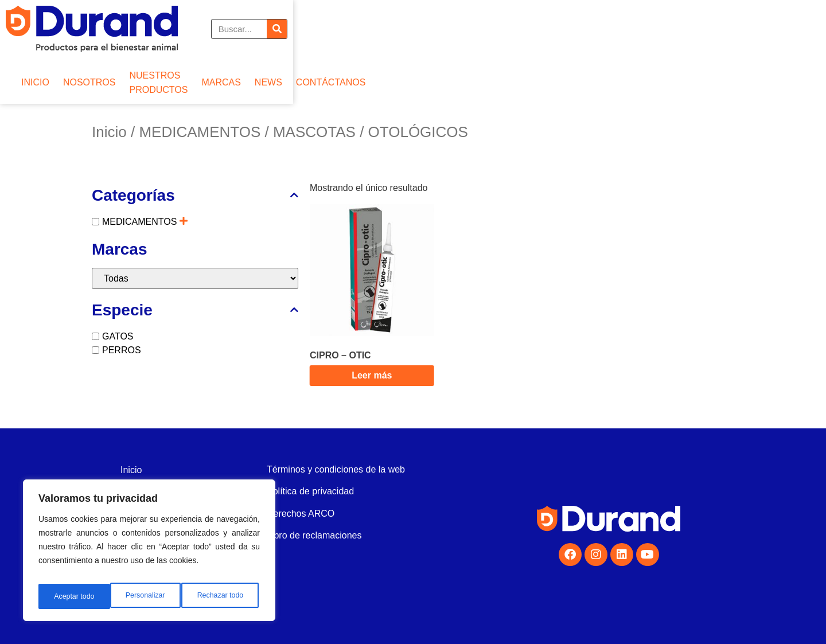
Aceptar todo (225, 596)
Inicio (109, 132)
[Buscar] (723, 29)
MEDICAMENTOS (200, 132)
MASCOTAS (314, 132)
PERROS (122, 350)
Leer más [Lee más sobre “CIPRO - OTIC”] (372, 375)
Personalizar (72, 596)
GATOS (118, 336)
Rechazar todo (149, 596)
